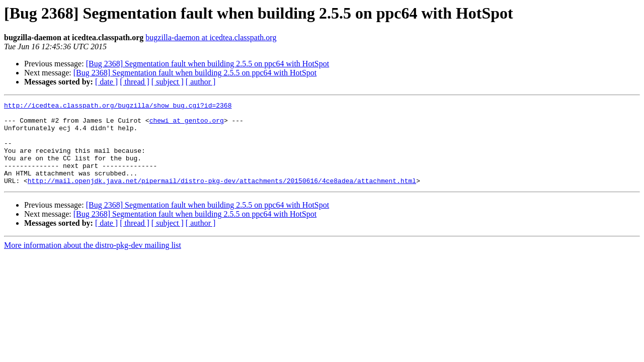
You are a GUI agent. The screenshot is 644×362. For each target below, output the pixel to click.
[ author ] (201, 82)
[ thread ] (135, 82)
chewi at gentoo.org (187, 125)
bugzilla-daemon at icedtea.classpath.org (211, 37)
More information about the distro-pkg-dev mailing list (93, 262)
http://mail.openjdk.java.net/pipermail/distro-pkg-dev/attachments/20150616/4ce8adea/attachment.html (222, 197)
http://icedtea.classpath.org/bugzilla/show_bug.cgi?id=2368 (118, 107)
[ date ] (106, 82)
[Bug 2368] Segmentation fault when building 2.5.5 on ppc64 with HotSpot (208, 64)
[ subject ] (168, 82)
